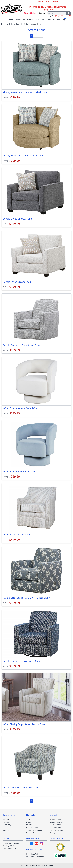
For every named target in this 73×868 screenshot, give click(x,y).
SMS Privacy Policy (33, 854)
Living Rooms (20, 20)
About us (6, 819)
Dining (48, 20)
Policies (29, 825)
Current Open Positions (11, 843)
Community (7, 825)
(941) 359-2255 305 (63, 16)
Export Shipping (56, 825)
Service (29, 819)
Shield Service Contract (34, 830)
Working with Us (9, 846)
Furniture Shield (32, 827)
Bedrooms (31, 20)
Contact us (6, 827)
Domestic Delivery (56, 822)
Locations (36, 4)
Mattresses (40, 20)
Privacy (29, 822)
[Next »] (42, 36)
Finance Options (57, 4)
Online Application (9, 849)
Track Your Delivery (57, 827)
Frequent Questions (57, 830)
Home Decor (57, 20)
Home (11, 20)
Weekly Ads (54, 833)
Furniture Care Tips (33, 833)
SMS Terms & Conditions (35, 857)
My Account (45, 4)
